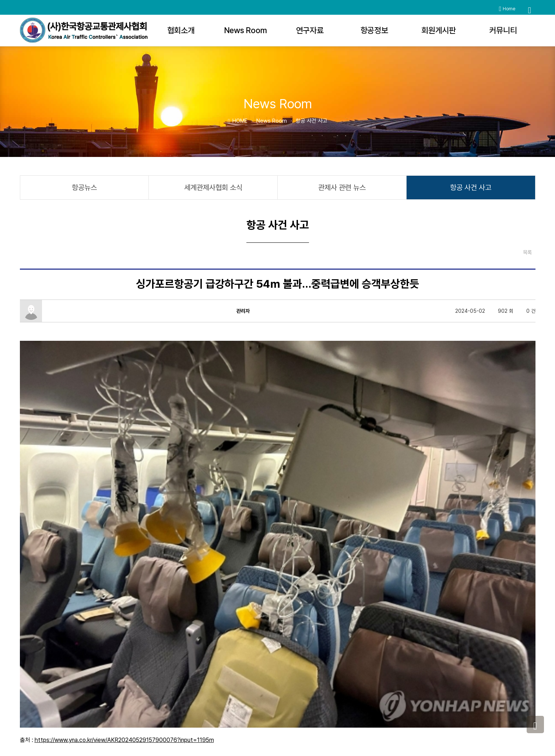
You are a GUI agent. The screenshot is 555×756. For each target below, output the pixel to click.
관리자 (301, 738)
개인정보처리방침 (397, 680)
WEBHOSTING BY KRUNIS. (324, 730)
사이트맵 (489, 680)
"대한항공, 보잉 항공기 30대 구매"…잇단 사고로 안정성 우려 (87, 648)
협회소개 (181, 30)
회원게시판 (439, 30)
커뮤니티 (503, 30)
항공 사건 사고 (471, 188)
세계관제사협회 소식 (213, 188)
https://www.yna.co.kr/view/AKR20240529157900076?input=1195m (124, 519)
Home (507, 9)
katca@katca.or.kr (428, 714)
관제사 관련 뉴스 (342, 188)
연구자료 (310, 30)
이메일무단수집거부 (448, 680)
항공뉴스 (84, 188)
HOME (237, 120)
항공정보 (374, 30)
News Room (245, 30)
